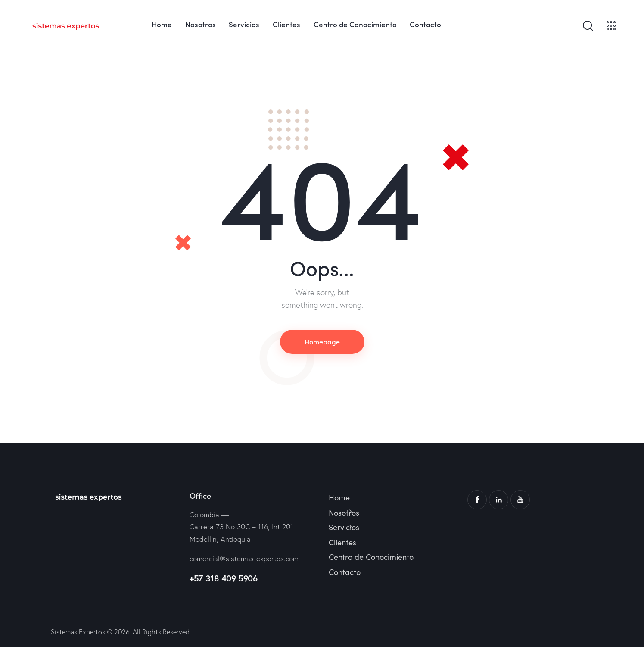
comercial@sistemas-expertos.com (244, 558)
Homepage (322, 341)
